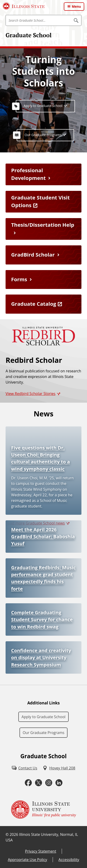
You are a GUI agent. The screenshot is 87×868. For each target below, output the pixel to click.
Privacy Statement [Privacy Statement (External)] (41, 851)
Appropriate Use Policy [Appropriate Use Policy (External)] (27, 860)
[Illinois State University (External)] (24, 6)
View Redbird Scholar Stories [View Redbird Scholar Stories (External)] (31, 394)
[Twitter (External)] (39, 783)
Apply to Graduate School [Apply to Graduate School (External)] (43, 106)
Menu (76, 6)
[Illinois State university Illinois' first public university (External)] (44, 810)
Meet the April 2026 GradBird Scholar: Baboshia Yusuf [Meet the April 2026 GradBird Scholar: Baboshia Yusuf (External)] (43, 537)
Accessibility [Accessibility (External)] (69, 860)
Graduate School (29, 35)
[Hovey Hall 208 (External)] (59, 768)
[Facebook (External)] (28, 783)
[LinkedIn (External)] (59, 783)
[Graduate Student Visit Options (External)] (43, 202)
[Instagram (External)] (49, 783)
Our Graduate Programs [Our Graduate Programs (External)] (43, 135)
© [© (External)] (7, 834)
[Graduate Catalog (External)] (43, 304)
